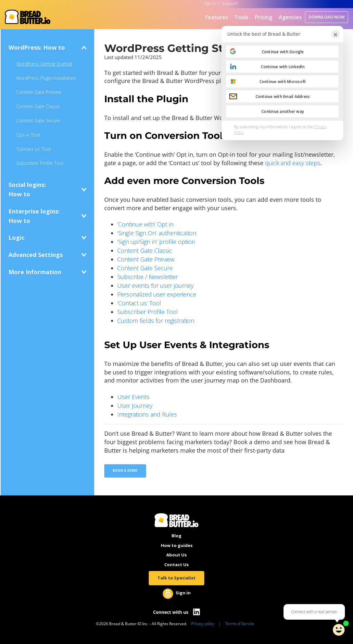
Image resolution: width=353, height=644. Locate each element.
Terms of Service (240, 624)
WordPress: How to (37, 47)
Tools (241, 17)
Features (217, 17)
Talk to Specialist (176, 578)
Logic (16, 237)
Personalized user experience (157, 294)
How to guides (177, 545)
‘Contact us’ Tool (33, 149)
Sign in (183, 593)
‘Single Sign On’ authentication (157, 233)
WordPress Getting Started (44, 64)
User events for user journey (155, 286)
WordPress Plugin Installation (46, 78)
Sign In (210, 3)
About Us (176, 555)
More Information (35, 272)
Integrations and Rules (147, 414)
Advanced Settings (36, 255)
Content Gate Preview (39, 92)
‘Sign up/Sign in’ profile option (156, 242)
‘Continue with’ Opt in (145, 224)
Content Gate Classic (38, 106)
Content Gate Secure (38, 121)
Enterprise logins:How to (34, 216)
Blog (176, 536)
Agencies (290, 17)
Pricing (264, 17)
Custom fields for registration (156, 321)
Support (230, 3)
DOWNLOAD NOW (327, 17)
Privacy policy (203, 624)
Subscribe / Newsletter (147, 277)
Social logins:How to (27, 189)
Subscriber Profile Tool (40, 163)
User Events (133, 397)
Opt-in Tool (28, 135)
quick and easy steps (293, 163)
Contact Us (176, 565)
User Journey (135, 406)
